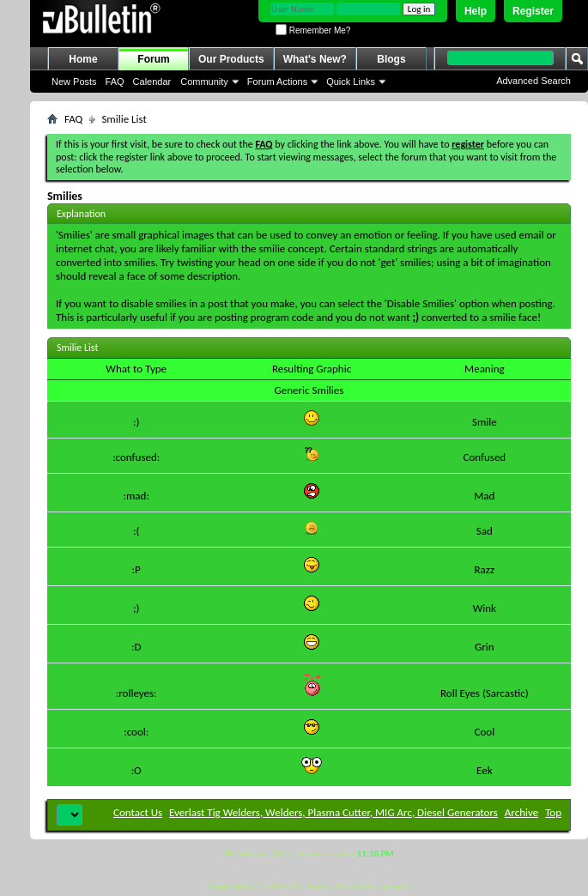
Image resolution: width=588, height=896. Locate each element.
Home (83, 59)
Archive (521, 812)
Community (204, 82)
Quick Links (351, 82)
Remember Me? (313, 30)
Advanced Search (533, 81)
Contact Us (138, 812)
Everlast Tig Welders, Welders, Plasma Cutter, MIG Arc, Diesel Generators (333, 812)
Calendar (152, 82)
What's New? (315, 59)
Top (553, 812)
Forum (153, 59)
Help (476, 11)
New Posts (74, 82)
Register (533, 11)
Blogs (391, 59)
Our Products (231, 59)
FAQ (115, 82)
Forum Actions (277, 82)
